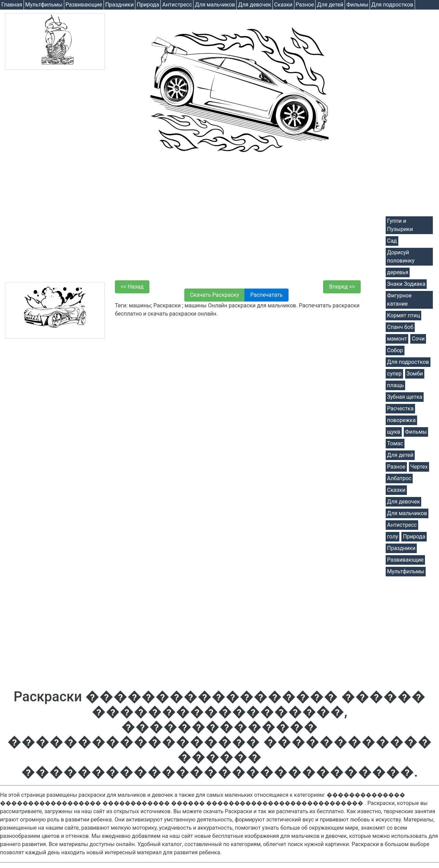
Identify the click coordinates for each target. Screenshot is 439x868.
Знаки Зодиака (406, 284)
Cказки (283, 5)
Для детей (330, 5)
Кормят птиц (403, 315)
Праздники (119, 5)
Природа (148, 5)
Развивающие (84, 5)
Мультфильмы (44, 5)
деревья (398, 272)
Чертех (419, 467)
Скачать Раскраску (215, 295)
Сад (392, 241)
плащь (395, 385)
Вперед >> (342, 287)
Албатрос (399, 478)
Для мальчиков (215, 5)
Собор (395, 350)
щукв (394, 432)
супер (394, 374)
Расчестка (400, 409)
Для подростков (392, 5)
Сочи (418, 339)
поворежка (401, 420)
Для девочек (254, 5)
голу (393, 537)
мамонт (397, 339)
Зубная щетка (405, 397)
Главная (12, 5)
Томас (395, 443)
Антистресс (177, 5)
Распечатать (267, 295)
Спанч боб (400, 327)
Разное (305, 5)
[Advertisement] (55, 176)
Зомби (415, 374)
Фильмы (357, 5)
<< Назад (132, 287)
